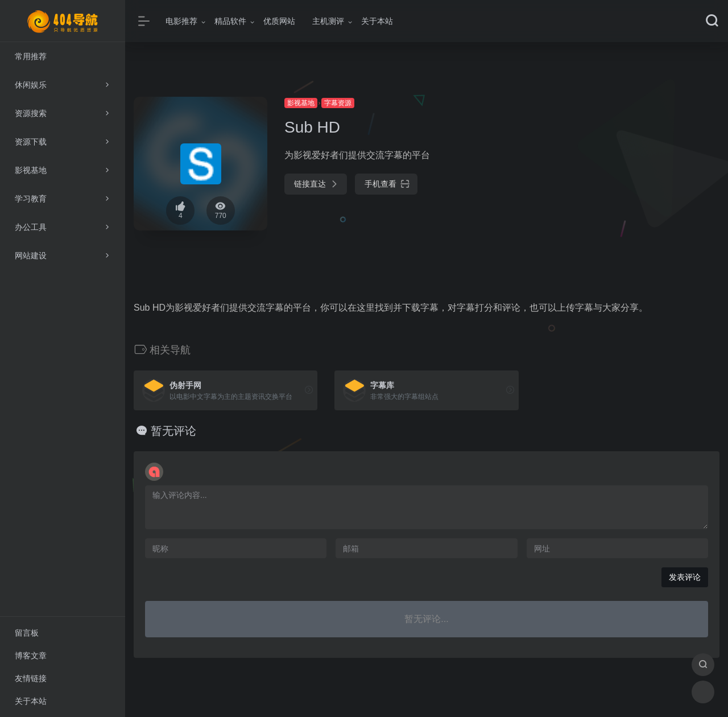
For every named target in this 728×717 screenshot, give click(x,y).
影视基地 (301, 103)
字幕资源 (338, 103)
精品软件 (230, 21)
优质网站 (279, 21)
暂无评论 (173, 431)
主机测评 (328, 21)
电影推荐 (181, 21)
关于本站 (377, 21)
